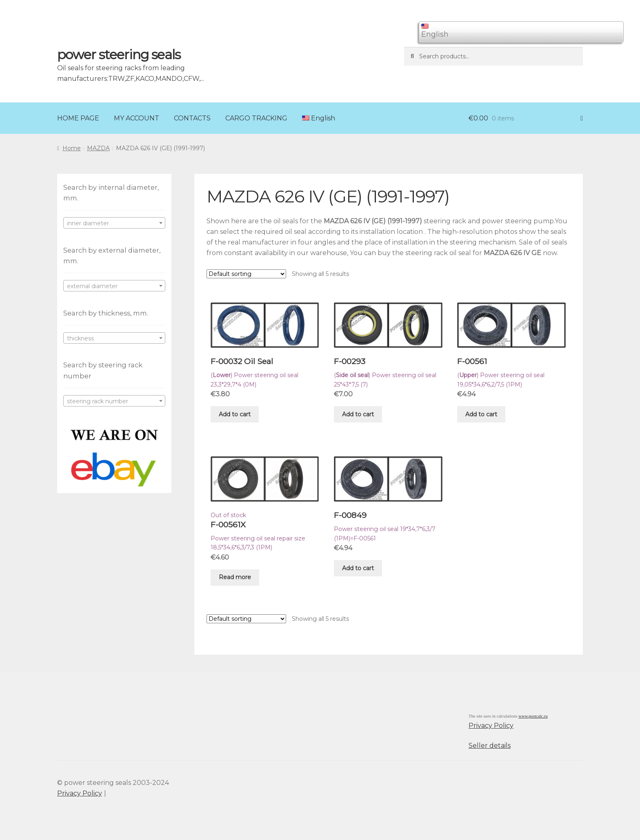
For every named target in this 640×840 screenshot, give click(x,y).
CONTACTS (192, 118)
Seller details (490, 746)
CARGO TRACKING (256, 118)
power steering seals (119, 54)
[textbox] (114, 223)
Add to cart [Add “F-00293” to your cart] (358, 414)
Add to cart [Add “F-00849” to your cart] (358, 568)
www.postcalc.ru (533, 716)
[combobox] (114, 223)
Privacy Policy (491, 726)
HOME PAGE (78, 118)
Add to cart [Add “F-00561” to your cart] (481, 414)
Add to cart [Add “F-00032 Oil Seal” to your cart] (235, 414)
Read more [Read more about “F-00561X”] (235, 577)
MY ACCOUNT (137, 118)
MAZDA (98, 148)
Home (72, 148)
